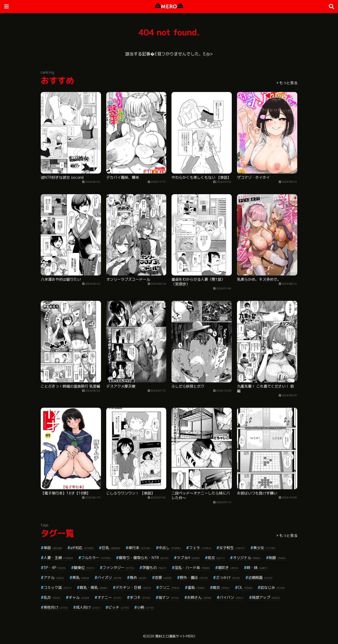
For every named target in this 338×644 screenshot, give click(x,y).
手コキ (140, 597)
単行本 (140, 548)
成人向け (88, 607)
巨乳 (111, 548)
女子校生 (232, 548)
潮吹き (228, 568)
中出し (170, 548)
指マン (169, 597)
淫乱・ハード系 (192, 568)
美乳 (81, 577)
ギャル (79, 597)
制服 (277, 558)
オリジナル (247, 558)
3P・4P (55, 568)
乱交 (52, 597)
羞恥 (196, 587)
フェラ (200, 548)
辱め (138, 577)
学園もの (154, 568)
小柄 (146, 607)
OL (245, 587)
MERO (169, 6)
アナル (54, 577)
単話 (53, 548)
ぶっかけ (228, 577)
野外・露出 (194, 577)
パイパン (232, 597)
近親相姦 (260, 577)
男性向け (56, 607)
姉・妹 (257, 568)
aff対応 (82, 548)
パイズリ (109, 577)
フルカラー (96, 558)
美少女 (264, 548)
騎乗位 (84, 568)
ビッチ (119, 607)
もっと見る (288, 83)
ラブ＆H (188, 558)
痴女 (221, 587)
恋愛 (163, 577)
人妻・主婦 (58, 558)
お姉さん (199, 597)
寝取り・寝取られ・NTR (144, 558)
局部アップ (266, 597)
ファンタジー (118, 568)
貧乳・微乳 (94, 587)
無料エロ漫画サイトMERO (175, 636)
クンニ (169, 587)
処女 (216, 558)
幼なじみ (273, 587)
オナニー (109, 597)
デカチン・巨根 (133, 587)
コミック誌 (58, 587)
